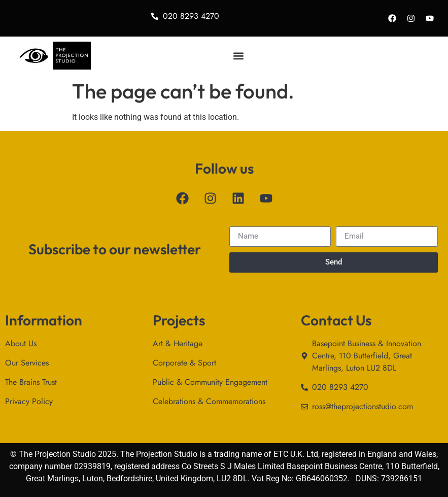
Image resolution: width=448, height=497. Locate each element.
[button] (238, 56)
